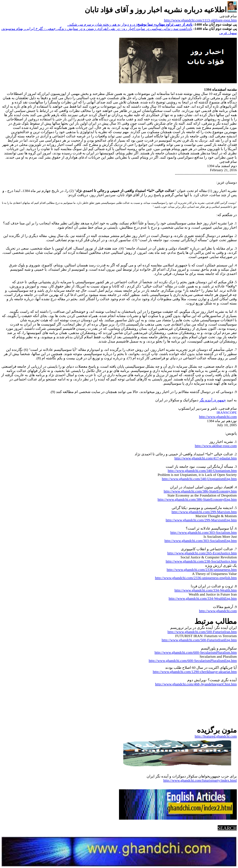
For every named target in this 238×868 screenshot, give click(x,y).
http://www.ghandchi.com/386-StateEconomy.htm (200, 491)
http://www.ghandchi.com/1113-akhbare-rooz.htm (200, 20)
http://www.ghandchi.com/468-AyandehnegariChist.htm (196, 684)
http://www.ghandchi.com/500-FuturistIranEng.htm (199, 640)
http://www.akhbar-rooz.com (216, 446)
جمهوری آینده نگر (213, 400)
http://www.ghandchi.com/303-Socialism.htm (204, 532)
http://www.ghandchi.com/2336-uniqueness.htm (202, 570)
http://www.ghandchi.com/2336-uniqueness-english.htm (196, 578)
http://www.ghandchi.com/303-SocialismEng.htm (201, 541)
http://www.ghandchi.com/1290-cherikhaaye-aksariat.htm (195, 672)
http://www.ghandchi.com (218, 417)
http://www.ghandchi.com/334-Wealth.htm (206, 590)
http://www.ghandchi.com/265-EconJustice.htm (202, 553)
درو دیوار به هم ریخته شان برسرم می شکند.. (130, 24)
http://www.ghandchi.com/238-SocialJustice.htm (201, 561)
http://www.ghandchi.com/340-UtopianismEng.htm (199, 479)
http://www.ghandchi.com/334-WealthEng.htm (203, 598)
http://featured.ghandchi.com (216, 736)
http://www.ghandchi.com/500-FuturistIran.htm (202, 632)
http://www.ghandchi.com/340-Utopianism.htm (202, 471)
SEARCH (227, 828)
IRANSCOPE (227, 413)
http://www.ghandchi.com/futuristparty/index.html (200, 780)
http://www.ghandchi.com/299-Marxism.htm (204, 512)
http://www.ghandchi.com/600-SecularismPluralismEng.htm (193, 661)
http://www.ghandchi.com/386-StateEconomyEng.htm (197, 499)
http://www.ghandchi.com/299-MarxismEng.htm (201, 520)
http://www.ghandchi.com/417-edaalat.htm (206, 458)
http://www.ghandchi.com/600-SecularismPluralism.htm (196, 652)
